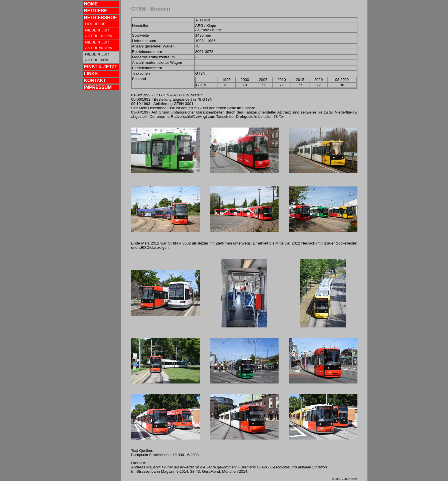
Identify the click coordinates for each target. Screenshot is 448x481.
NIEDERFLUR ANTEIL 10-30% (98, 33)
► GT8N (203, 20)
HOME (91, 4)
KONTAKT (95, 81)
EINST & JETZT (101, 67)
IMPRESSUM (98, 87)
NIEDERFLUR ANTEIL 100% (97, 57)
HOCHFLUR (95, 24)
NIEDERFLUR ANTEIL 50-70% (98, 45)
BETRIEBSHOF (100, 18)
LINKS (91, 74)
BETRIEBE (96, 11)
